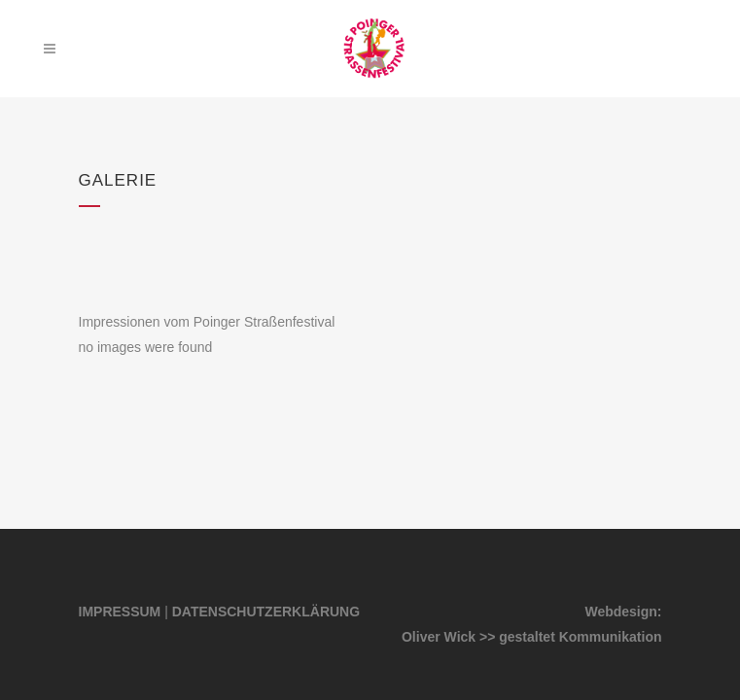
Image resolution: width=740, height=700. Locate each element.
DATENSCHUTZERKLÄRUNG (266, 612)
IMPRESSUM (120, 612)
